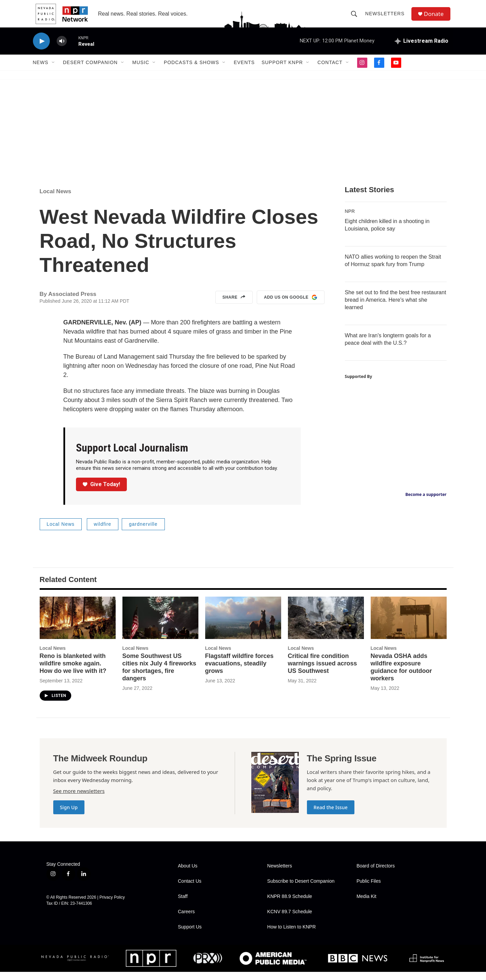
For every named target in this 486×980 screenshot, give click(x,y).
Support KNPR (282, 71)
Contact (330, 71)
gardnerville (143, 532)
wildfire (103, 532)
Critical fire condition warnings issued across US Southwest (323, 672)
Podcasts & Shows (191, 71)
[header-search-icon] (356, 18)
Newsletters (387, 18)
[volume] (62, 49)
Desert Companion (90, 71)
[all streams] (422, 49)
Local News (56, 199)
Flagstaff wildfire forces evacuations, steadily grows (239, 672)
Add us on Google (290, 305)
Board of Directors (376, 874)
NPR (350, 219)
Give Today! (101, 492)
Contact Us (190, 889)
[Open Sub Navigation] (54, 71)
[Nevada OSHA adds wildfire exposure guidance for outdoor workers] (409, 626)
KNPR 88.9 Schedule (290, 905)
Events (244, 71)
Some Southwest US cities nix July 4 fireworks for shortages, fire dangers (159, 675)
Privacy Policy (112, 905)
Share (234, 305)
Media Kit (366, 905)
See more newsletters (79, 799)
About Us (188, 874)
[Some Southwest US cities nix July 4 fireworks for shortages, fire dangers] (160, 626)
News (41, 71)
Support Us (190, 935)
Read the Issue (331, 815)
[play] (41, 49)
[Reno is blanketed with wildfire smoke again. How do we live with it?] (78, 626)
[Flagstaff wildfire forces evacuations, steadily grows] (243, 626)
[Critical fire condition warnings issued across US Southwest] (326, 626)
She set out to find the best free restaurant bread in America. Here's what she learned (396, 308)
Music (141, 71)
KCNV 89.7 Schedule (290, 920)
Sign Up (69, 815)
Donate (436, 18)
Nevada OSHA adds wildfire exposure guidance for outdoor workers (401, 675)
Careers (187, 920)
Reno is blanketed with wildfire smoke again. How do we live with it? (73, 672)
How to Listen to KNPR (291, 935)
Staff (183, 905)
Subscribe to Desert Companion (301, 889)
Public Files (369, 889)
